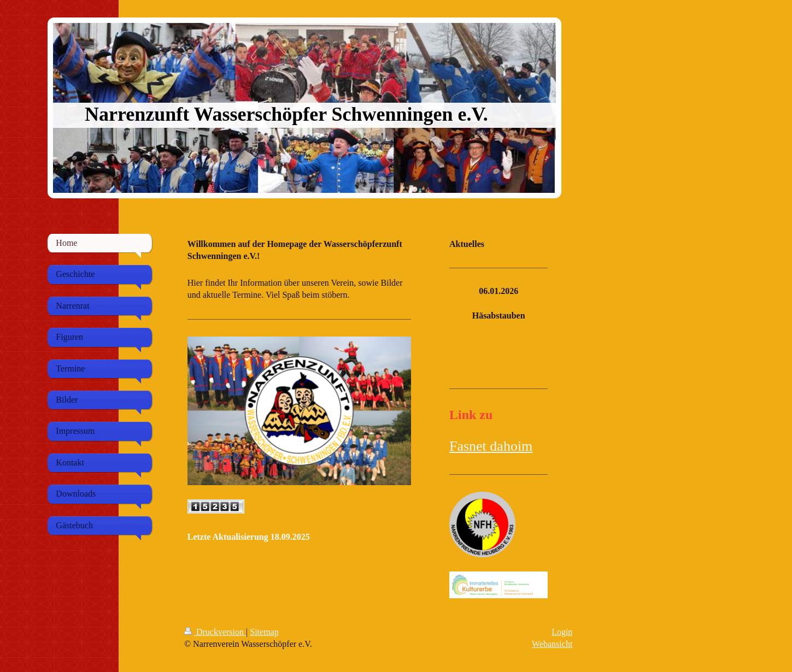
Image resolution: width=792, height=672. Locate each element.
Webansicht (552, 644)
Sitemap (264, 632)
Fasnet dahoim (491, 446)
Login (562, 632)
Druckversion (215, 632)
